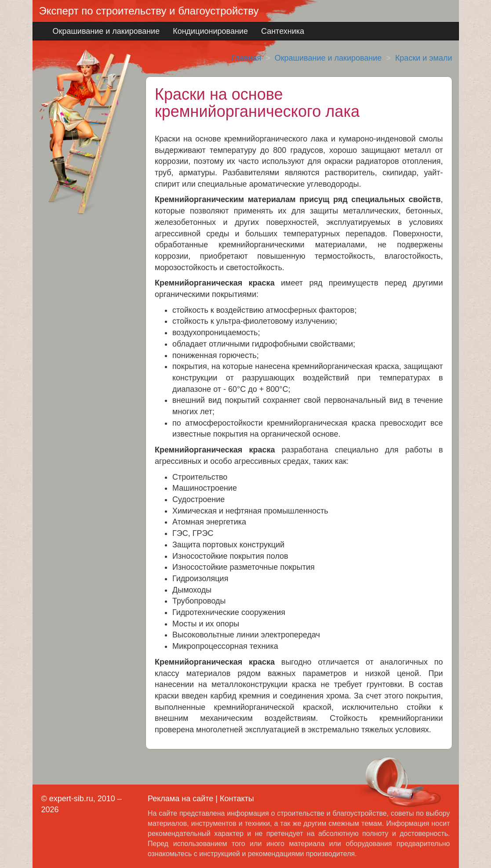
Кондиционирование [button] (210, 31)
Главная (246, 58)
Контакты (237, 799)
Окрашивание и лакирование (328, 58)
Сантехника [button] (283, 31)
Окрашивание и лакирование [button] (106, 31)
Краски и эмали (424, 58)
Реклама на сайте (180, 799)
